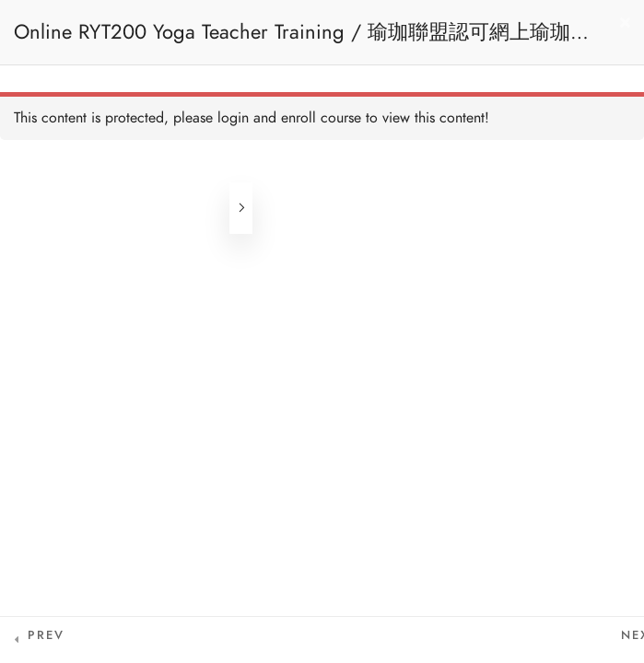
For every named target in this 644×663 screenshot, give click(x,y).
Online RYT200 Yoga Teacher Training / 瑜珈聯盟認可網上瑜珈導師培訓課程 (302, 41)
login (233, 118)
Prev (46, 635)
